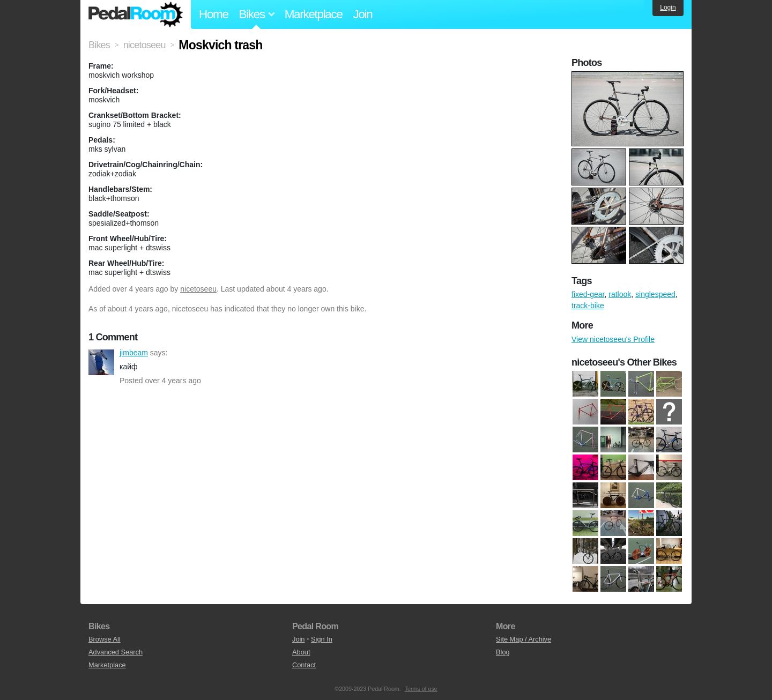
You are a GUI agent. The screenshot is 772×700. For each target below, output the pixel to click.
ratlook (620, 294)
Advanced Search (116, 652)
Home (214, 14)
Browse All (105, 639)
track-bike (588, 306)
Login (668, 8)
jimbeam (101, 362)
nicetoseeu (198, 289)
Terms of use (421, 689)
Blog (503, 652)
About (301, 652)
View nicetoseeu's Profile (613, 339)
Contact (304, 665)
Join (363, 14)
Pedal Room (136, 14)
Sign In (322, 639)
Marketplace (314, 14)
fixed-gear (588, 294)
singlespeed (655, 294)
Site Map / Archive (524, 639)
